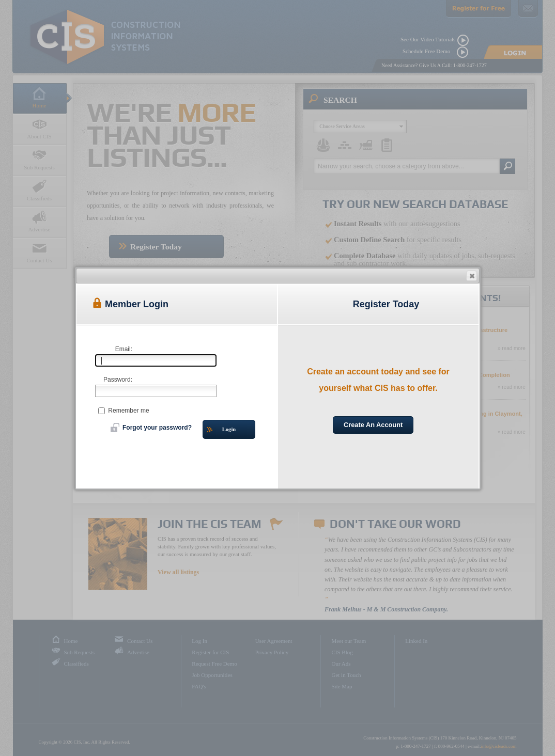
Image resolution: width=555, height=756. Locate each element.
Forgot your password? (151, 428)
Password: (118, 380)
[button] (472, 276)
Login (221, 430)
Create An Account (373, 425)
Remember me (124, 411)
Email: (124, 349)
